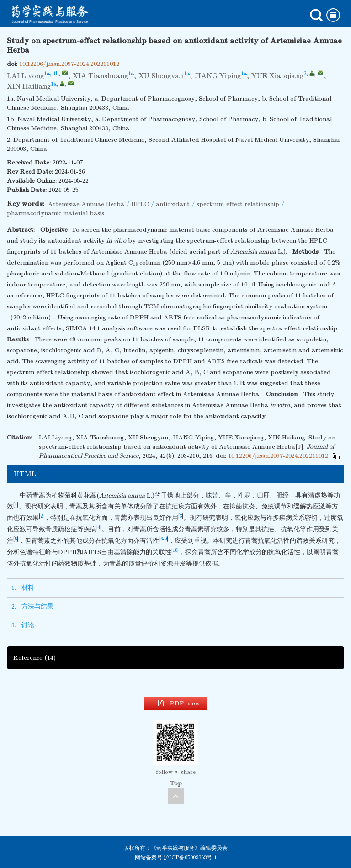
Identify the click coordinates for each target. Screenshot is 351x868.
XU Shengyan (161, 76)
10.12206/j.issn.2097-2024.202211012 (69, 64)
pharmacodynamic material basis (56, 213)
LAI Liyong (25, 76)
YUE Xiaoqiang (277, 76)
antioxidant (173, 204)
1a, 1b (51, 74)
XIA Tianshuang (100, 76)
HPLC (140, 204)
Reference (35, 658)
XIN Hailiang (29, 86)
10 (175, 550)
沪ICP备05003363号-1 (190, 857)
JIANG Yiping (218, 76)
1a (131, 74)
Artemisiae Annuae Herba (86, 204)
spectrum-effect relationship (238, 204)
